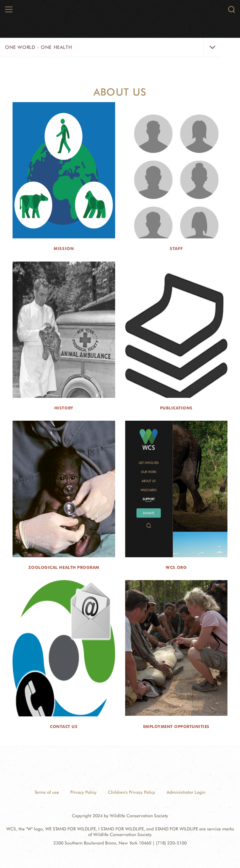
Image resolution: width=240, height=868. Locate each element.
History (64, 408)
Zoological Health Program (64, 567)
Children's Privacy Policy (132, 792)
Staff (176, 248)
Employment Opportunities (176, 726)
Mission (64, 248)
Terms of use (47, 792)
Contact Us (64, 726)
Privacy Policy (83, 792)
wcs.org (176, 567)
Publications (176, 408)
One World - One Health (38, 47)
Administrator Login (186, 792)
